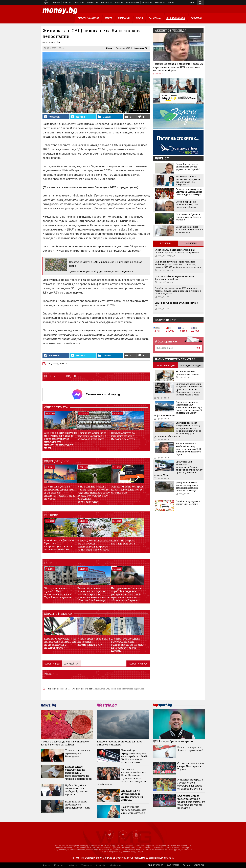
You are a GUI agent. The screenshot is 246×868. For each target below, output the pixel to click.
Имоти (109, 48)
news (164, 159)
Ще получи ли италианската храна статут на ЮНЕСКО (132, 795)
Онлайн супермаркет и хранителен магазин (188, 503)
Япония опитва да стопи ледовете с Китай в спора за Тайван (65, 743)
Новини (57, 2)
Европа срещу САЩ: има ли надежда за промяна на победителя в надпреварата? (60, 643)
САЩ (50, 364)
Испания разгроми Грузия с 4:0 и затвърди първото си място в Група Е (190, 784)
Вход (192, 2)
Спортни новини (93, 2)
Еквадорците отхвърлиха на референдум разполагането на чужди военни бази (78, 773)
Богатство (158, 74)
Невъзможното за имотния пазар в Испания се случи (123, 436)
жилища (63, 364)
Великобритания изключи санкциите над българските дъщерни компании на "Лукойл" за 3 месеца (93, 594)
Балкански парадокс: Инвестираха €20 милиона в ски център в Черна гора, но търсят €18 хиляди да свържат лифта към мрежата (178, 409)
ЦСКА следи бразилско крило (173, 741)
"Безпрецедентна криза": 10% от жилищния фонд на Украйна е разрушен (58, 593)
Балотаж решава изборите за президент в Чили (77, 804)
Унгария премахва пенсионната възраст (188, 373)
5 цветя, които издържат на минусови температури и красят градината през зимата (94, 545)
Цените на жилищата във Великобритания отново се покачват (92, 436)
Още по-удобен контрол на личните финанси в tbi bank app (127, 489)
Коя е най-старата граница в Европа (123, 542)
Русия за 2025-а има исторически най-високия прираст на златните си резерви (177, 251)
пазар (56, 364)
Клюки (79, 2)
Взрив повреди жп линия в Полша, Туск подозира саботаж (187, 204)
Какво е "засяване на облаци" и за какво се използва (119, 743)
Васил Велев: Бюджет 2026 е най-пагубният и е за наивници (189, 229)
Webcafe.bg (147, 2)
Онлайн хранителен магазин (133, 2)
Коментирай (136, 664)
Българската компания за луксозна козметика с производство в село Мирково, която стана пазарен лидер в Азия (189, 389)
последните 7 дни (166, 366)
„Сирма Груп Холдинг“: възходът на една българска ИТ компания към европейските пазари (128, 645)
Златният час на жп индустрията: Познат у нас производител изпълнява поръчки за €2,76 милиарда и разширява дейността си (178, 429)
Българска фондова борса (107, 2)
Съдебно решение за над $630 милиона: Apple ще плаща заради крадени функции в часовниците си (178, 291)
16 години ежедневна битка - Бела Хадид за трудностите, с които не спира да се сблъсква (121, 776)
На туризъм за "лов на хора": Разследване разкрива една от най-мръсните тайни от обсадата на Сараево (126, 594)
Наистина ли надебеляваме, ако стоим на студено (134, 810)
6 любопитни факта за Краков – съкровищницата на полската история (59, 545)
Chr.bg (171, 2)
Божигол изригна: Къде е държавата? (190, 748)
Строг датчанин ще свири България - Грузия (191, 766)
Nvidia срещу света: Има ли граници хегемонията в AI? (94, 642)
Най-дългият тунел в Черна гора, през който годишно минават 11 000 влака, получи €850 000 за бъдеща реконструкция (94, 494)
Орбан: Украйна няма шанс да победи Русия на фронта (76, 790)
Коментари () (141, 48)
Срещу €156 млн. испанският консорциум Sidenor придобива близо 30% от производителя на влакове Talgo (178, 468)
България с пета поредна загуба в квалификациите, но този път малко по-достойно (191, 802)
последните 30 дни (191, 366)
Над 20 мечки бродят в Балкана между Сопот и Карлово (189, 217)
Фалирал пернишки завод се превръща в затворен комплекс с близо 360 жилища (187, 486)
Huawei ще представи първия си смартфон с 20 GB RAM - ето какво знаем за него (134, 756)
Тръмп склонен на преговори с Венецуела (78, 753)
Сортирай (71, 664)
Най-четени (191, 243)
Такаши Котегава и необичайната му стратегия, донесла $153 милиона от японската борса (178, 67)
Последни (166, 243)
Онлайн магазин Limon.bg (119, 2)
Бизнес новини (67, 2)
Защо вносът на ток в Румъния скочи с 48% (176, 304)
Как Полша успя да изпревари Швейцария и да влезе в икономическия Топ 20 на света (60, 493)
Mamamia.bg (160, 2)
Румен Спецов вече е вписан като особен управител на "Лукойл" (188, 167)
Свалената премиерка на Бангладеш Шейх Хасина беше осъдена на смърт (189, 192)
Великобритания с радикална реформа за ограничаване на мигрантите (188, 181)
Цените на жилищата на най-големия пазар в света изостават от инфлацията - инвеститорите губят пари (61, 440)
